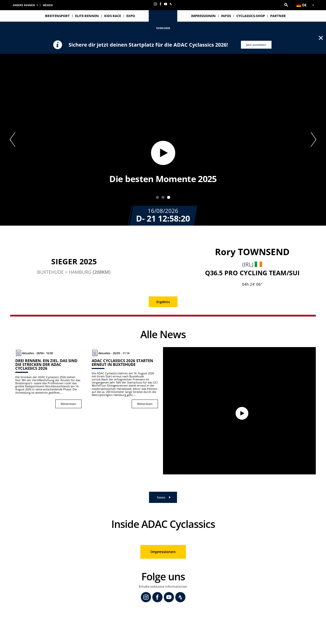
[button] (286, 5)
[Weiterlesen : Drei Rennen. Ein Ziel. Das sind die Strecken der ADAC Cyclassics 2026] (48, 379)
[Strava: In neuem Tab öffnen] (171, 4)
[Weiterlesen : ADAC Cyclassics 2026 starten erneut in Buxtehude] (125, 379)
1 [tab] (157, 197)
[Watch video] (239, 411)
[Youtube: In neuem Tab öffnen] (166, 4)
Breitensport (57, 16)
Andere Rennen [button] (24, 5)
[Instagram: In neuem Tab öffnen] (155, 4)
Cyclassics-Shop (251, 16)
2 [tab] (163, 197)
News (161, 497)
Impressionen (203, 16)
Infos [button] (226, 16)
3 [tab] (169, 197)
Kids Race (113, 16)
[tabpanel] (163, 140)
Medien (48, 5)
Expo (131, 16)
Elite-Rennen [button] (87, 16)
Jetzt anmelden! (256, 45)
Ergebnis (163, 302)
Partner (278, 16)
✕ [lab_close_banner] (321, 38)
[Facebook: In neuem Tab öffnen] (160, 4)
